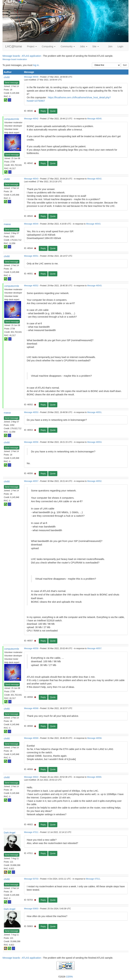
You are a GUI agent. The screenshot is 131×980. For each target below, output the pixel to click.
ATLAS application (31, 56)
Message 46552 (31, 286)
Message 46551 (31, 256)
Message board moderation (15, 59)
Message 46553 (31, 412)
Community (68, 46)
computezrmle (12, 119)
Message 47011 (31, 832)
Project (32, 46)
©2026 (65, 977)
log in (36, 65)
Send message (12, 83)
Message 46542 (31, 119)
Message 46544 (31, 224)
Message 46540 (31, 77)
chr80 (7, 77)
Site (96, 46)
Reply (43, 111)
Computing (49, 46)
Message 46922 (31, 777)
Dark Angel (10, 833)
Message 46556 (31, 442)
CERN (69, 977)
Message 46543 (31, 179)
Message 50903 (31, 909)
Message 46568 (31, 708)
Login (120, 46)
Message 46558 (31, 648)
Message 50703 (31, 879)
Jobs (84, 46)
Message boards (11, 56)
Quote (53, 111)
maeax (7, 224)
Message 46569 (31, 738)
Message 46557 (31, 481)
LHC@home (14, 46)
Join (110, 46)
